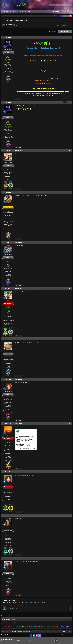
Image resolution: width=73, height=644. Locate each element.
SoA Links (29, 11)
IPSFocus (8, 635)
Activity (14, 11)
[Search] (56, 5)
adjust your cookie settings (40, 641)
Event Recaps (19, 26)
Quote (20, 99)
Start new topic (52, 31)
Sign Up (66, 11)
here (52, 95)
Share (57, 25)
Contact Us (4, 636)
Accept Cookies (56, 641)
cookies (9, 641)
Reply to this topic (65, 31)
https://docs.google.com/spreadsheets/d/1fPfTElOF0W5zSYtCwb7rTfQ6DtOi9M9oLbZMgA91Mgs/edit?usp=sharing (43, 91)
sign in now (32, 603)
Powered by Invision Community (66, 636)
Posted (20, 37)
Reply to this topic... (14, 608)
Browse (5, 11)
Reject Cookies (67, 641)
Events (21, 11)
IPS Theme (3, 635)
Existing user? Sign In (58, 12)
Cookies (9, 636)
